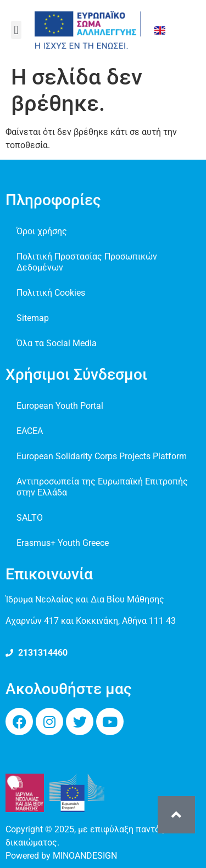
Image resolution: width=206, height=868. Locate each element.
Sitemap (33, 318)
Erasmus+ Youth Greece (63, 543)
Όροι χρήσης (42, 231)
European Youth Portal (60, 406)
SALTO (30, 518)
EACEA (30, 431)
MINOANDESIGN (85, 856)
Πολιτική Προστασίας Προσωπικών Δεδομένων (87, 262)
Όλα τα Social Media (57, 343)
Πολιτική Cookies (51, 293)
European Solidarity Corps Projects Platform (102, 456)
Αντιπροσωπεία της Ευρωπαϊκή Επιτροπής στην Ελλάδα (102, 487)
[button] (16, 30)
